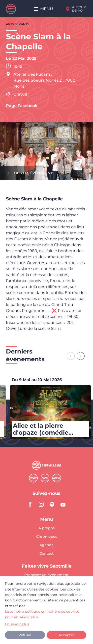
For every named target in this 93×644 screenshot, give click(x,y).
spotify (52, 504)
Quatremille (33, 478)
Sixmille (57, 478)
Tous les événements (33, 173)
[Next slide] (81, 356)
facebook (30, 504)
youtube (63, 504)
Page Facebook (22, 106)
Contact (46, 553)
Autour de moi (79, 9)
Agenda (46, 545)
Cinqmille (45, 478)
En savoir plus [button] (17, 624)
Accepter (66, 635)
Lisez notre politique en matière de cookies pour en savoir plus (42, 614)
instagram (41, 504)
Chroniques (47, 537)
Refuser (25, 635)
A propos (46, 528)
